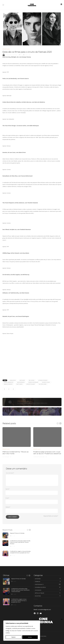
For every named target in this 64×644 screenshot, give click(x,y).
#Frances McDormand (33, 382)
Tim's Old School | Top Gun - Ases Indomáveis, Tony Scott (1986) (30, 413)
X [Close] (62, 619)
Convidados (48, 590)
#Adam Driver (13, 380)
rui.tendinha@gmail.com (44, 610)
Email (7, 498)
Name (7, 489)
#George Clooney (46, 382)
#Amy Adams (22, 380)
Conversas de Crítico (24, 401)
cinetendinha (9, 55)
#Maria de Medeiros (8, 384)
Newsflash (6, 49)
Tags (5, 380)
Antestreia (48, 579)
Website (8, 507)
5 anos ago (6, 457)
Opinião (44, 411)
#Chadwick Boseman (43, 380)
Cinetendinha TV (48, 584)
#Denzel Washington (9, 382)
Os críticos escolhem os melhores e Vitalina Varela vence (32, 403)
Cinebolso (48, 582)
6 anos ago (15, 55)
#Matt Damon (19, 384)
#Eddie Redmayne (21, 382)
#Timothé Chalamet (31, 384)
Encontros (48, 596)
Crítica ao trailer (48, 593)
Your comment (10, 473)
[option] (17, 442)
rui (3, 457)
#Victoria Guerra (43, 384)
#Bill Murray (32, 380)
